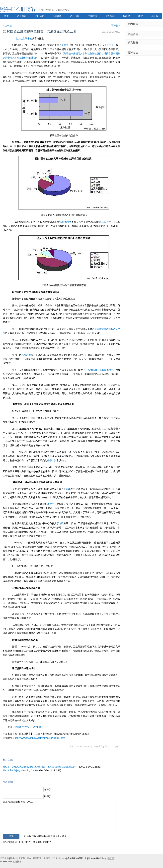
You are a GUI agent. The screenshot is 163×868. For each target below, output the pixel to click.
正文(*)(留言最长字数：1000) (18, 802)
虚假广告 (52, 460)
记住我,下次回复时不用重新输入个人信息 (45, 836)
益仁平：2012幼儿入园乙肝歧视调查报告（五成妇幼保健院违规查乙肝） (40, 767)
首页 (6, 16)
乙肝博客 (17, 862)
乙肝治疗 (75, 16)
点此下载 (109, 45)
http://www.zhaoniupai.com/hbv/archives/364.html (40, 738)
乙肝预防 (39, 16)
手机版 (155, 16)
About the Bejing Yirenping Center (20, 770)
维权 (141, 16)
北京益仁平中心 (24, 38)
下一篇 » (116, 25)
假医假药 (110, 16)
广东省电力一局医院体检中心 (100, 370)
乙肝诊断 (57, 16)
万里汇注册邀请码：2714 (45, 858)
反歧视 (126, 16)
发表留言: (8, 782)
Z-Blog (103, 858)
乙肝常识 (22, 16)
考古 (29, 858)
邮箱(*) (48, 796)
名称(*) (48, 790)
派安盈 (22, 858)
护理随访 (92, 16)
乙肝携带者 (66, 222)
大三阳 (103, 222)
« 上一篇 (7, 25)
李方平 (51, 504)
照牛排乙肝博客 (18, 9)
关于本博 (4, 858)
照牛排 (14, 858)
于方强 (60, 523)
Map (64, 858)
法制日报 (38, 727)
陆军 (68, 489)
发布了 (65, 45)
